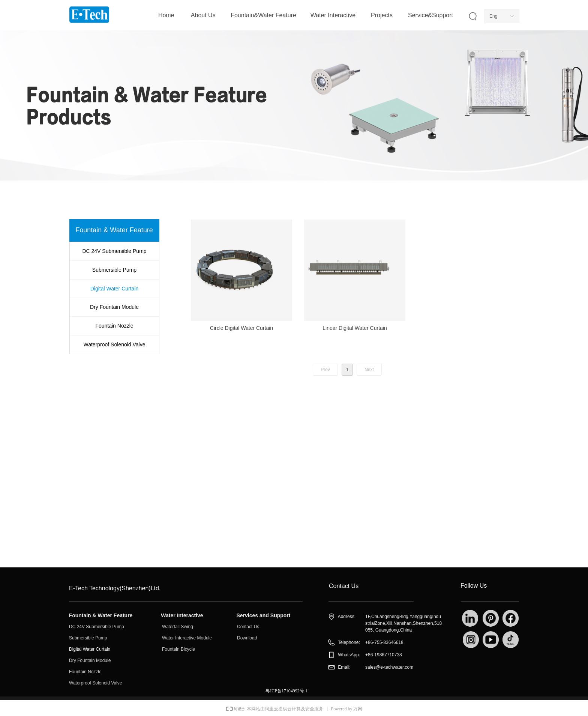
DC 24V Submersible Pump (114, 251)
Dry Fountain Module (114, 307)
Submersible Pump (114, 270)
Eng (493, 16)
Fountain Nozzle (114, 326)
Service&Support (430, 15)
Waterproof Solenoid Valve (115, 344)
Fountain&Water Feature (263, 15)
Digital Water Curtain (115, 289)
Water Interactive (333, 15)
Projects (382, 15)
